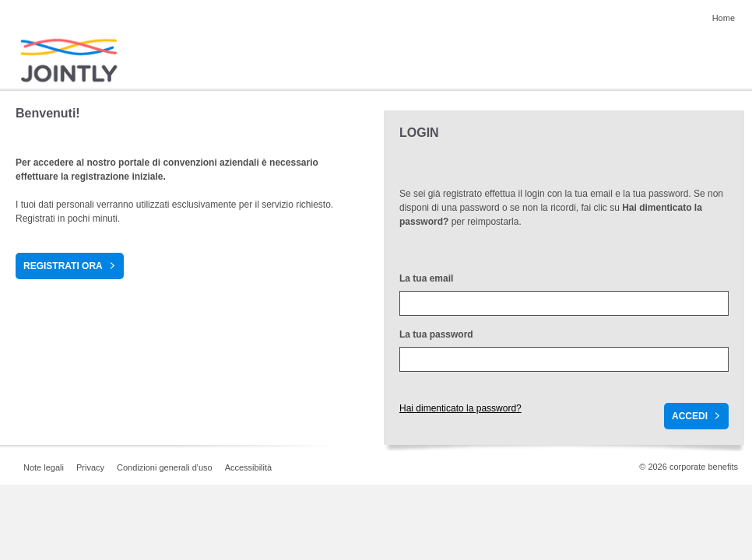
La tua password (436, 334)
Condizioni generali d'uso (165, 467)
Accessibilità (249, 467)
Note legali (44, 467)
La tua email (426, 278)
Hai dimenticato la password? (460, 408)
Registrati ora (63, 266)
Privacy (90, 467)
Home (724, 18)
